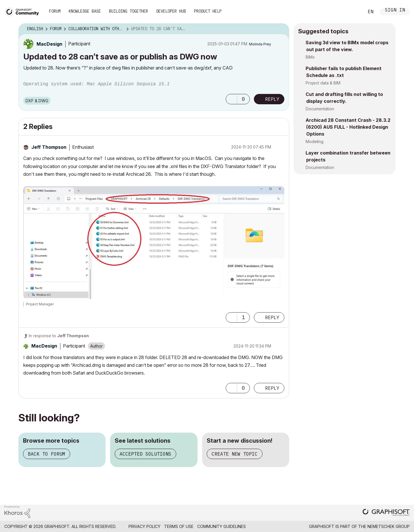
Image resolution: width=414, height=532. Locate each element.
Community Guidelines (222, 526)
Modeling (315, 141)
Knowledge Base (85, 11)
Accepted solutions (145, 454)
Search (353, 12)
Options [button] (281, 29)
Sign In (395, 10)
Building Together (129, 11)
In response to (59, 336)
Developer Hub (171, 11)
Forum (55, 11)
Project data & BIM (323, 83)
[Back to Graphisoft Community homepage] (24, 11)
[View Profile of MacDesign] (49, 44)
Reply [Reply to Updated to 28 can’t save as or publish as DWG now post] (272, 99)
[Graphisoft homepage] (386, 513)
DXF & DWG (37, 101)
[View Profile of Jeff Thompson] (49, 147)
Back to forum (47, 454)
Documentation (320, 109)
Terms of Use (179, 526)
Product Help (208, 11)
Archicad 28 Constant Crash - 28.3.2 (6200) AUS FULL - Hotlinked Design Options (348, 127)
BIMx (310, 57)
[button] (231, 99)
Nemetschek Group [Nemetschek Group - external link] (389, 526)
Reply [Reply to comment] (272, 317)
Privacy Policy (144, 526)
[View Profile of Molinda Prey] (260, 44)
